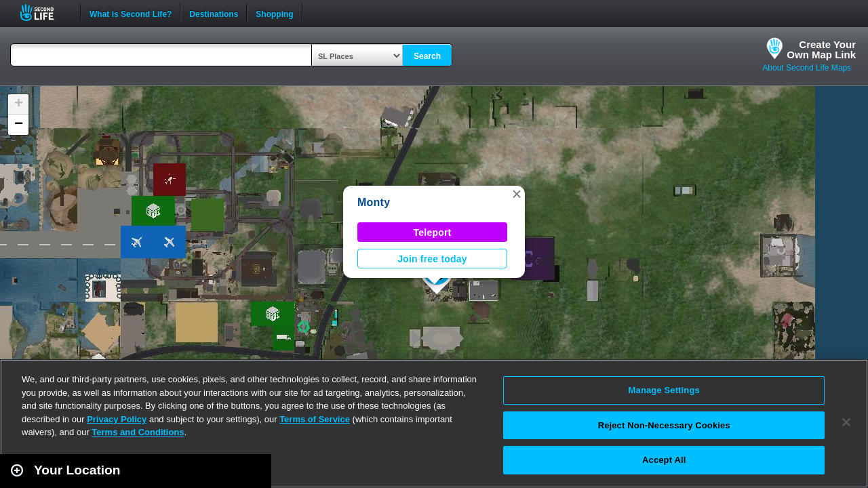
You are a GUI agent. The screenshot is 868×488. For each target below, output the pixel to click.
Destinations (214, 13)
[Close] (846, 422)
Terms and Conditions (138, 432)
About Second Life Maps (807, 68)
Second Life (44, 13)
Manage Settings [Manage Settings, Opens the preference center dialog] (664, 390)
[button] (517, 194)
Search (427, 56)
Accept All (664, 460)
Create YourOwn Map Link (821, 49)
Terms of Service (315, 419)
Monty (374, 202)
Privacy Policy (117, 419)
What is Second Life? (131, 13)
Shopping (274, 13)
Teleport (433, 232)
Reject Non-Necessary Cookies (664, 425)
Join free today (432, 259)
